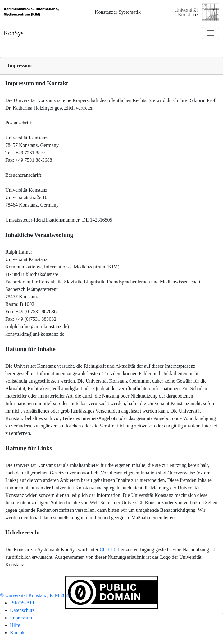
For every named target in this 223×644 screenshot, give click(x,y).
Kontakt (18, 633)
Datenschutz (22, 610)
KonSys (14, 33)
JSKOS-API (22, 603)
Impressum (20, 65)
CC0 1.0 (108, 550)
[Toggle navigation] (211, 33)
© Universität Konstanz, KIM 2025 (35, 595)
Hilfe (15, 625)
